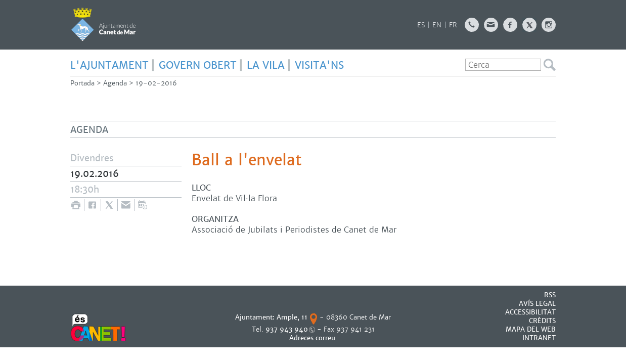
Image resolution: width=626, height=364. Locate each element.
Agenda (115, 83)
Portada (82, 83)
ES (421, 25)
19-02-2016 (156, 83)
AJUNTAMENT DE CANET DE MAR (103, 24)
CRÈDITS (542, 321)
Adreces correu (313, 338)
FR (453, 25)
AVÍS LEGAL (537, 304)
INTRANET (539, 338)
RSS (550, 295)
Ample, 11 (292, 317)
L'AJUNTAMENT (109, 65)
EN (437, 25)
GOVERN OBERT (198, 65)
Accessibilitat (530, 312)
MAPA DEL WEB (531, 329)
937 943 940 (287, 329)
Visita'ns (319, 65)
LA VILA (266, 65)
